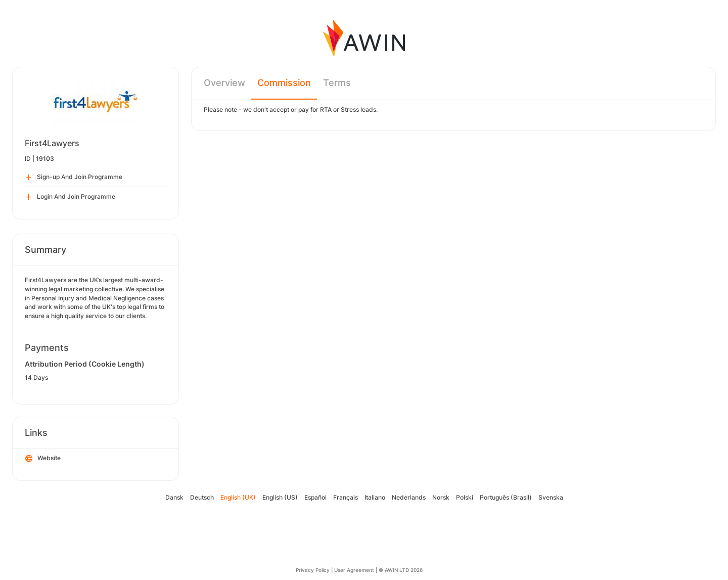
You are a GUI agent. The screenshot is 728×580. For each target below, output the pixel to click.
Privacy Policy (313, 570)
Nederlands (409, 497)
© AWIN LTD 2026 (401, 570)
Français (346, 497)
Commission (284, 83)
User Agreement (354, 570)
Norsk (441, 497)
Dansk (174, 497)
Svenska (551, 497)
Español (315, 497)
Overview (224, 83)
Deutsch (202, 497)
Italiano (375, 497)
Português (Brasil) (506, 497)
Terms (337, 83)
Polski (465, 497)
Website (43, 459)
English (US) (280, 497)
